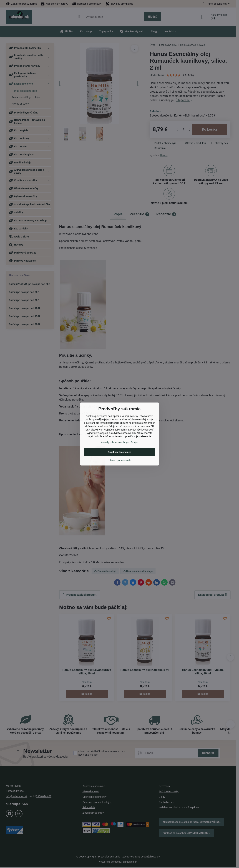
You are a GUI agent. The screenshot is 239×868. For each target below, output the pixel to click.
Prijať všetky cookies (119, 452)
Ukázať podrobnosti (119, 460)
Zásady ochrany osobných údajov (119, 442)
